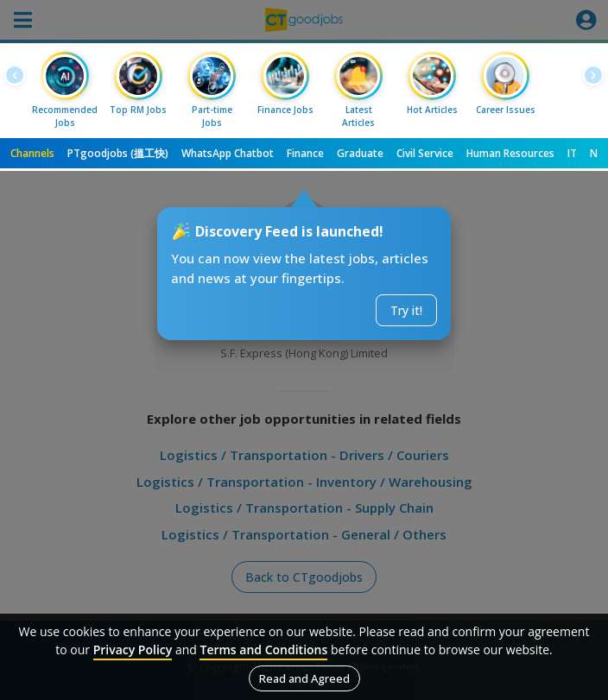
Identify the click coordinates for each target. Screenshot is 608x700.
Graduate (360, 153)
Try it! (406, 310)
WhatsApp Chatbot (228, 153)
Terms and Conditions (263, 650)
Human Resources (510, 153)
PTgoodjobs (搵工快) (118, 153)
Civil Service (425, 153)
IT (572, 153)
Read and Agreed (304, 678)
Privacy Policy (133, 650)
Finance (305, 153)
